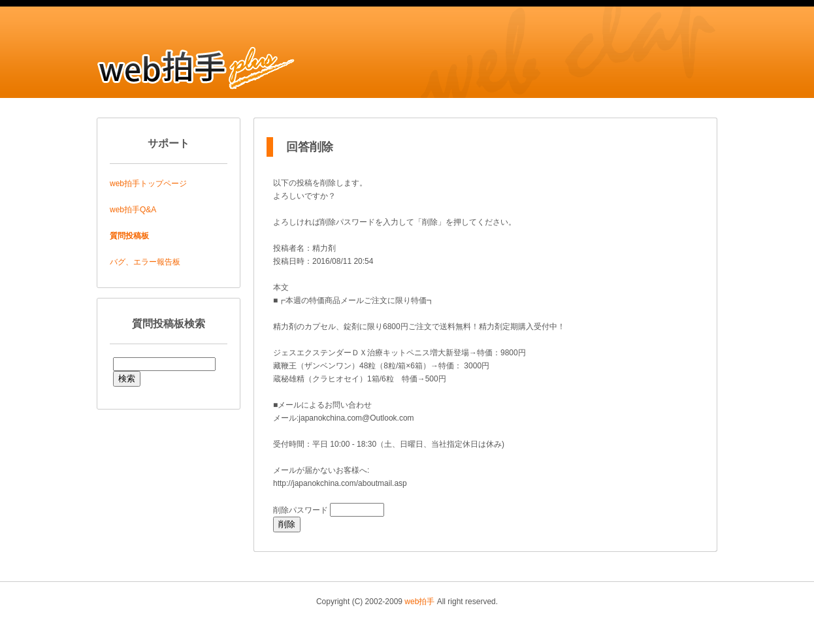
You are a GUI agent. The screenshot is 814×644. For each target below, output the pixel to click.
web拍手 (419, 602)
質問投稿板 (129, 236)
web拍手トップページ (148, 184)
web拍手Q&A (133, 210)
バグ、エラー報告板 (145, 262)
